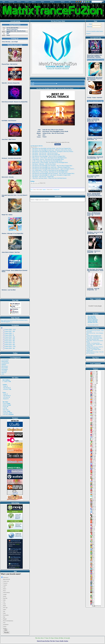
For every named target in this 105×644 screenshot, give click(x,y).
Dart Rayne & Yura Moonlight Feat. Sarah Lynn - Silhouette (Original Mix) (51, 167)
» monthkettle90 (5, 363)
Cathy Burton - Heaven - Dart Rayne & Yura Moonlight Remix (48, 159)
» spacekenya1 (4, 366)
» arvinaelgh (4, 371)
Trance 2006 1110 (10, 330)
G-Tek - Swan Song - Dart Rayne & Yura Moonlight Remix (47, 161)
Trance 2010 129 (10, 337)
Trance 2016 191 (10, 348)
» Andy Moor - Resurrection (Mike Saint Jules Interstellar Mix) (94, 339)
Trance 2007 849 (10, 331)
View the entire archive (93, 325)
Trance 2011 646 (10, 339)
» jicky (2, 374)
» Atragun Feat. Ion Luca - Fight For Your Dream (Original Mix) (95, 347)
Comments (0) (56, 190)
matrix (6, 382)
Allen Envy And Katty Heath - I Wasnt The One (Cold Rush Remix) (49, 178)
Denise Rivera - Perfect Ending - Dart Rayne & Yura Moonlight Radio (50, 172)
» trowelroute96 (5, 360)
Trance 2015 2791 (10, 347)
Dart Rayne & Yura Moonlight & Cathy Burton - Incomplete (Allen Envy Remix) (53, 152)
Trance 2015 (77, 88)
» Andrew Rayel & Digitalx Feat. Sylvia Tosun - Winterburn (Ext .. (94, 336)
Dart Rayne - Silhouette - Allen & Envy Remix (44, 164)
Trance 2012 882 (10, 341)
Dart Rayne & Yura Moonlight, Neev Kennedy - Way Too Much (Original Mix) (52, 166)
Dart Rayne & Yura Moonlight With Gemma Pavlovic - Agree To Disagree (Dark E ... (54, 169)
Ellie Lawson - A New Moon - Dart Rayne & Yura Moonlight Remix (49, 158)
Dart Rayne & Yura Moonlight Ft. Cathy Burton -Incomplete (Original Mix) (51, 175)
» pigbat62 (3, 365)
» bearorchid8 (4, 368)
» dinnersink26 (4, 361)
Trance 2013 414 (10, 343)
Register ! (89, 34)
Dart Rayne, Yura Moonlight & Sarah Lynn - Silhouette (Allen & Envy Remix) (52, 150)
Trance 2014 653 (10, 345)
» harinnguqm (4, 369)
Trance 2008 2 (9, 333)
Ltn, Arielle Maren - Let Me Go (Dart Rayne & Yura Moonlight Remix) (50, 170)
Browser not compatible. (15, 160)
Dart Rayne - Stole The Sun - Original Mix (43, 177)
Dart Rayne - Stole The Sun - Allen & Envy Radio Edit (46, 155)
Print (32, 190)
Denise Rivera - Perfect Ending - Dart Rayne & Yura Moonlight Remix (50, 162)
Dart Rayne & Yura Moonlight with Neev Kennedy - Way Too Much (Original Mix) (53, 173)
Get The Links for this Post (37, 146)
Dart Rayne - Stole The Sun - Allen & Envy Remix (45, 153)
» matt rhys (4, 372)
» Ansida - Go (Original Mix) (93, 343)
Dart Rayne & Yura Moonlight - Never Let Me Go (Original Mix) (49, 156)
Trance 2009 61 (9, 335)
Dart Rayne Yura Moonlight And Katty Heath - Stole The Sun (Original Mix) (52, 148)
